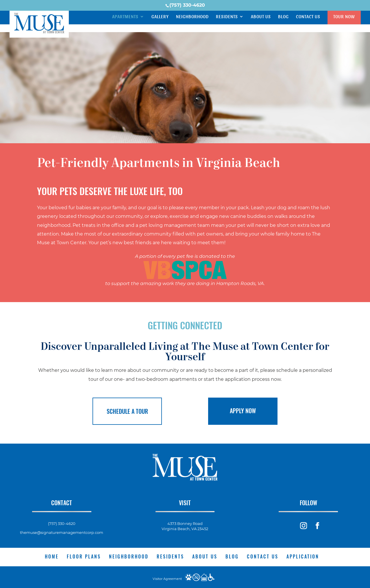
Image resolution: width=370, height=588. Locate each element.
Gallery (160, 17)
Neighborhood (192, 17)
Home (52, 556)
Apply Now (243, 411)
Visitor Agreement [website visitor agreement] (167, 578)
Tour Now (344, 16)
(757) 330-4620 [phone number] (187, 5)
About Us (261, 17)
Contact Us (308, 17)
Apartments (125, 17)
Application (303, 556)
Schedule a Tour (127, 411)
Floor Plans (84, 556)
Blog (283, 17)
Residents (227, 17)
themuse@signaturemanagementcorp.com (62, 532)
